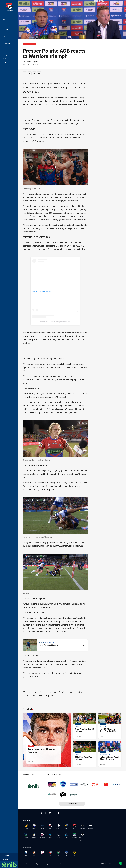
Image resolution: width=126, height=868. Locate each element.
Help (47, 864)
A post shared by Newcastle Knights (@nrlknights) (55, 322)
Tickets (5, 55)
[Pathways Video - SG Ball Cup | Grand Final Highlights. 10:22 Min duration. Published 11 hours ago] (85, 754)
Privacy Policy (34, 864)
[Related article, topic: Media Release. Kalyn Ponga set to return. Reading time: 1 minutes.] (55, 645)
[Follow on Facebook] (46, 813)
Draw (5, 26)
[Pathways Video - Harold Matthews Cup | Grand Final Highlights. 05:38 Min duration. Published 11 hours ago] (110, 726)
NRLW (5, 37)
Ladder (6, 30)
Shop (4, 59)
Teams (5, 33)
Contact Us (53, 864)
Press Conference (29, 44)
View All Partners (72, 803)
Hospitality (6, 62)
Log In (6, 859)
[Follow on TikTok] (41, 813)
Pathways (7, 40)
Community (7, 43)
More (10, 47)
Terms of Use (26, 864)
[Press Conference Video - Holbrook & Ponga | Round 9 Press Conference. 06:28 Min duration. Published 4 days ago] (110, 754)
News (5, 16)
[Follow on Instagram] (54, 813)
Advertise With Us (62, 864)
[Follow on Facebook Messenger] (59, 813)
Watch (5, 19)
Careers (42, 864)
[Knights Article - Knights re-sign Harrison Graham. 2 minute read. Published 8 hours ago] (47, 740)
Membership (7, 52)
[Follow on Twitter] (50, 813)
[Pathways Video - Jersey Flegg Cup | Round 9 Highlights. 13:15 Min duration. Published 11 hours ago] (85, 726)
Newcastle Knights (30, 62)
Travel (6, 23)
